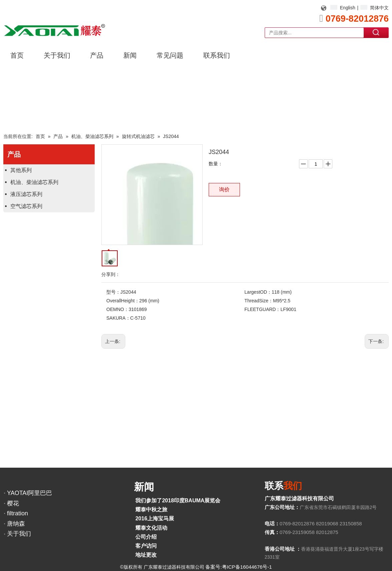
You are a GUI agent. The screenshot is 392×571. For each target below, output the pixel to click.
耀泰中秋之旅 (151, 509)
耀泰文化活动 (151, 528)
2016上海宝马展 (155, 518)
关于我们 (19, 534)
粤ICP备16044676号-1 (247, 567)
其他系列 (21, 170)
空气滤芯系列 (26, 206)
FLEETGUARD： (262, 309)
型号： (113, 292)
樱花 (13, 503)
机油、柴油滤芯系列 (34, 182)
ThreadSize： (259, 301)
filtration (17, 513)
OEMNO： (117, 309)
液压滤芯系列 (26, 194)
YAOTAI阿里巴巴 (29, 493)
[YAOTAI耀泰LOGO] (54, 30)
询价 (224, 189)
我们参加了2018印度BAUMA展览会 (178, 500)
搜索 (376, 32)
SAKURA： (118, 318)
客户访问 (146, 546)
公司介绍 (146, 537)
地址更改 (146, 555)
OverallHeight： (123, 301)
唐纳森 (16, 524)
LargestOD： (258, 292)
